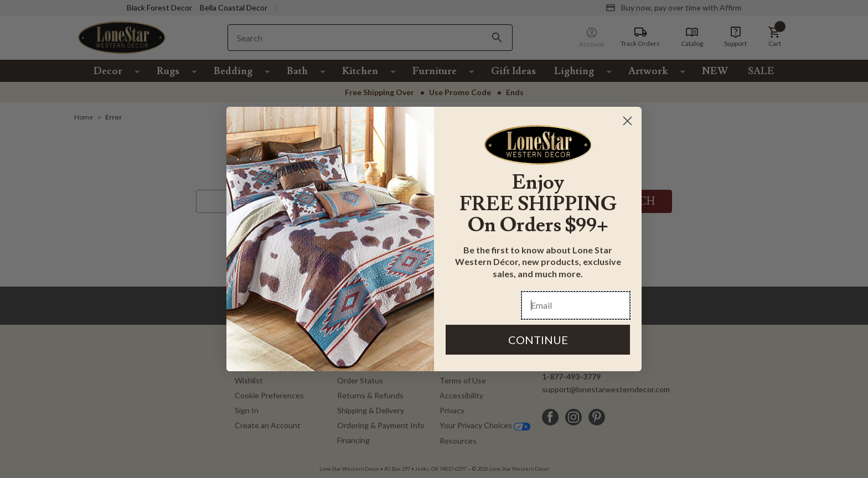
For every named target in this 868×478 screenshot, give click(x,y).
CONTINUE (538, 340)
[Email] (576, 305)
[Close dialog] (627, 121)
